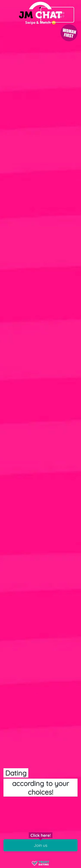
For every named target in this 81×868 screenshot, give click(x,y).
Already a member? (57, 15)
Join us (40, 845)
